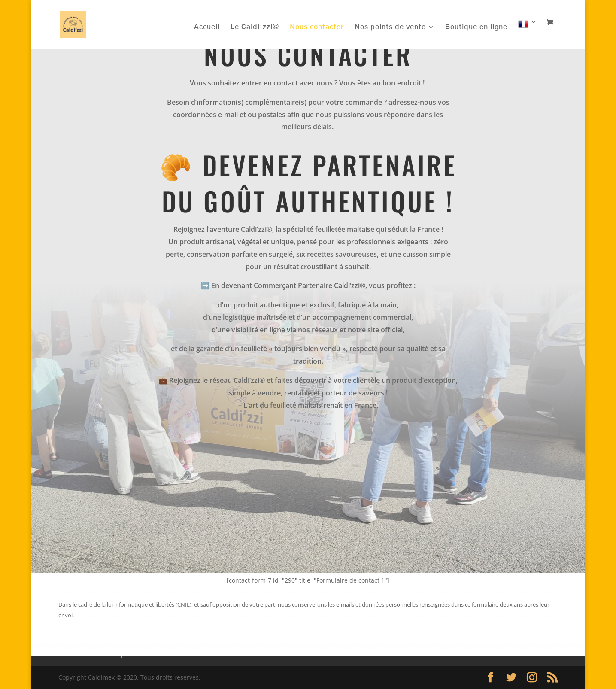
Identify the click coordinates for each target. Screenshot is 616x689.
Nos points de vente (390, 27)
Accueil (207, 27)
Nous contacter (317, 27)
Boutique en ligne (476, 27)
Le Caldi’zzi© (255, 27)
